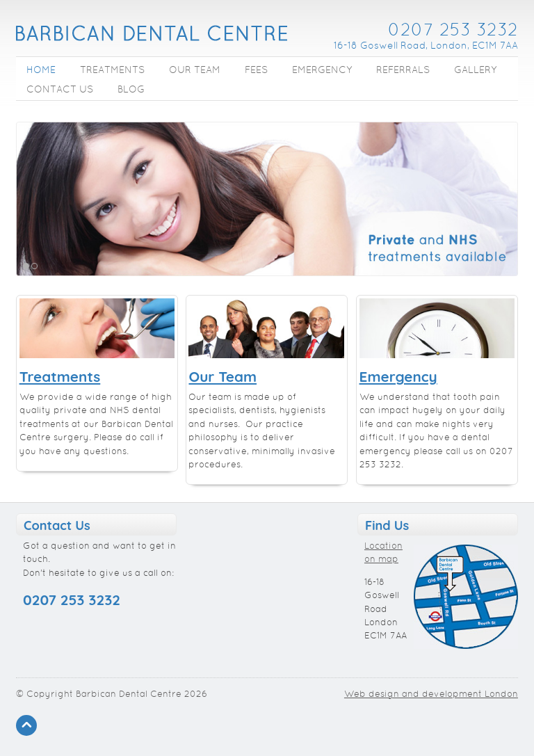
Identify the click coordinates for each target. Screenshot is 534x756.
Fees (256, 71)
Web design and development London (431, 695)
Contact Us (60, 90)
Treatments (112, 71)
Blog (131, 90)
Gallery (475, 71)
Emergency (322, 71)
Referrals (403, 71)
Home (41, 71)
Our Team (195, 71)
